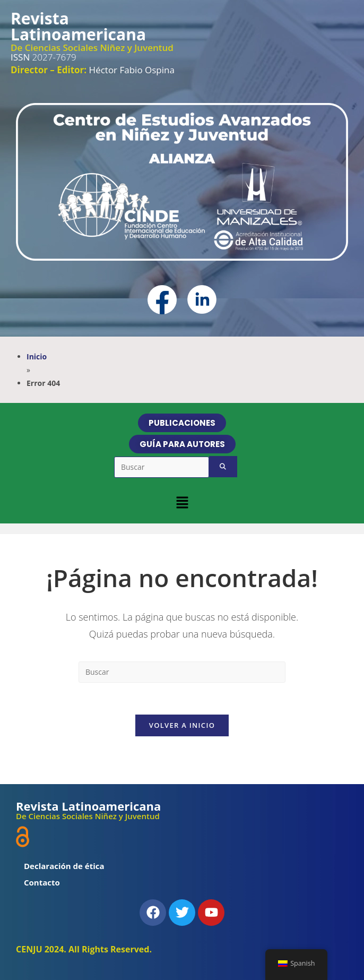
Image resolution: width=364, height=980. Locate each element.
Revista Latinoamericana (78, 26)
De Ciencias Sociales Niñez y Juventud (92, 48)
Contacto (42, 882)
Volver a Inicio (182, 725)
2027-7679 (44, 57)
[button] (182, 502)
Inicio (37, 356)
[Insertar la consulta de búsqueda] (182, 672)
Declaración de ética (64, 866)
